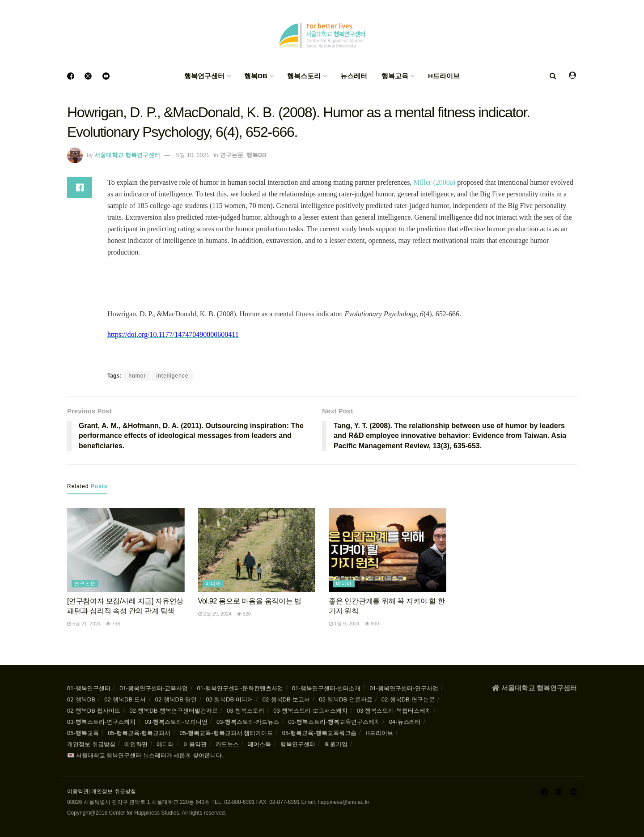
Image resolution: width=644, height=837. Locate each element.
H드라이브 (444, 76)
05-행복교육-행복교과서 (139, 733)
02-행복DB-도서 (125, 699)
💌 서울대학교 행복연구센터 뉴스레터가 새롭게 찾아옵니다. (145, 755)
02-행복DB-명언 (176, 699)
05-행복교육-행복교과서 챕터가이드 (227, 733)
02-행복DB (81, 699)
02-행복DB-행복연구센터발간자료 (174, 711)
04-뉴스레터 (405, 722)
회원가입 (336, 744)
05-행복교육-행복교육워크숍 (319, 733)
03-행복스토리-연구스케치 (101, 722)
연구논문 (232, 155)
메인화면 (136, 744)
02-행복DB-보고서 (286, 699)
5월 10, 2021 (193, 155)
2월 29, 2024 (215, 614)
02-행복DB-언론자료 (345, 699)
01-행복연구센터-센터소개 (326, 688)
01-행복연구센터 (89, 688)
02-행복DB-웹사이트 (94, 711)
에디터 (165, 744)
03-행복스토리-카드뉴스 (248, 722)
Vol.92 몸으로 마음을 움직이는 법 (250, 601)
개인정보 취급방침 (91, 744)
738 (113, 624)
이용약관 (195, 744)
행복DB (256, 76)
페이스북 (259, 744)
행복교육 (395, 76)
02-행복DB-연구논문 (408, 699)
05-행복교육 (83, 733)
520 (244, 614)
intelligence (172, 376)
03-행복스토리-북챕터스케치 (394, 711)
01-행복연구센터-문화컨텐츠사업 (240, 688)
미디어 (213, 583)
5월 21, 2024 (84, 624)
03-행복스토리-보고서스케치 (310, 711)
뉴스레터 (354, 76)
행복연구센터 (204, 76)
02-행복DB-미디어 (229, 699)
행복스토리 (304, 76)
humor (137, 376)
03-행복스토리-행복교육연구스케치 (334, 722)
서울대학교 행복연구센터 (127, 155)
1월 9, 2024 (344, 624)
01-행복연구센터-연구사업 (404, 688)
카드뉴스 (227, 744)
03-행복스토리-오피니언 (176, 722)
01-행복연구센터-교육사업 (154, 688)
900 (372, 624)
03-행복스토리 (246, 711)
